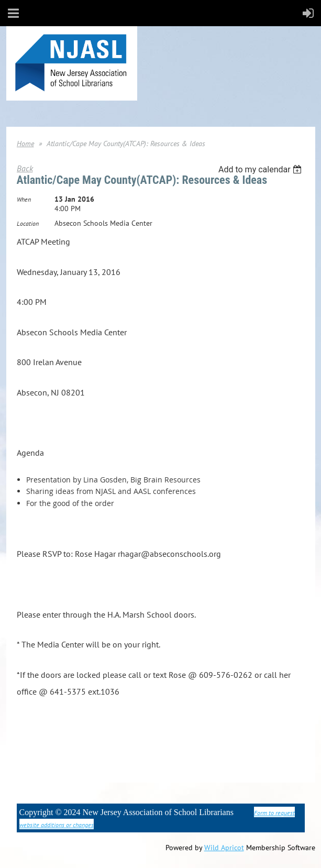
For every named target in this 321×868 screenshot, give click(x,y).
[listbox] (262, 169)
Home (25, 144)
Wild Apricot (224, 848)
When (24, 199)
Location (28, 223)
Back (25, 168)
